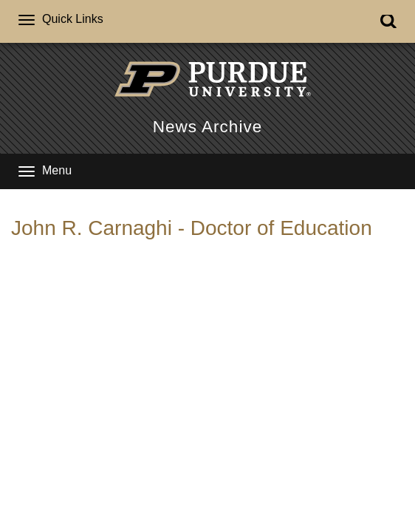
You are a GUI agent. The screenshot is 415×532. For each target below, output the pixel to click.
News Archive (207, 127)
